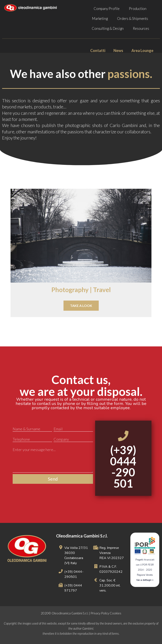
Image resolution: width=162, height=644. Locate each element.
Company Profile (107, 9)
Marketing (100, 18)
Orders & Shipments (133, 18)
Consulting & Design (108, 28)
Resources (141, 28)
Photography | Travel (81, 290)
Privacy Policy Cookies (106, 613)
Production (138, 9)
